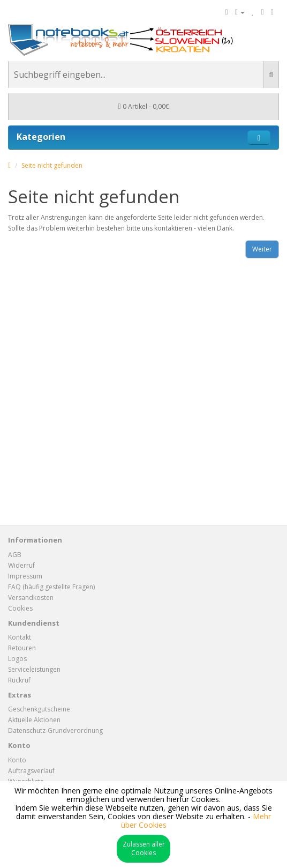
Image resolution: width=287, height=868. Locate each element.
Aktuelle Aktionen (34, 720)
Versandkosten (31, 598)
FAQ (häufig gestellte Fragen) (51, 587)
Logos (17, 659)
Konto (17, 760)
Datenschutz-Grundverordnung (55, 730)
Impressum (25, 576)
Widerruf (21, 565)
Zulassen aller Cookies (144, 848)
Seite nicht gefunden (52, 165)
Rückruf (19, 680)
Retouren (22, 648)
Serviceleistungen (34, 669)
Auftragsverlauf (31, 771)
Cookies (20, 608)
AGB (15, 555)
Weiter (262, 249)
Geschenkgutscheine (39, 709)
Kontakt (20, 637)
